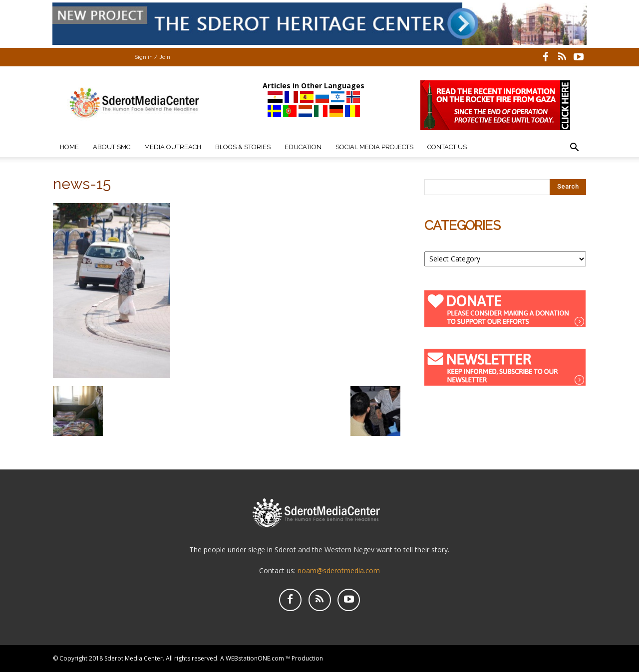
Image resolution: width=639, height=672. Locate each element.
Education (303, 147)
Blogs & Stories (243, 147)
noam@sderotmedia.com (339, 570)
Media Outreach (173, 147)
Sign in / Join (152, 57)
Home (69, 147)
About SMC (112, 147)
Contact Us (447, 147)
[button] (574, 148)
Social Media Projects (374, 147)
